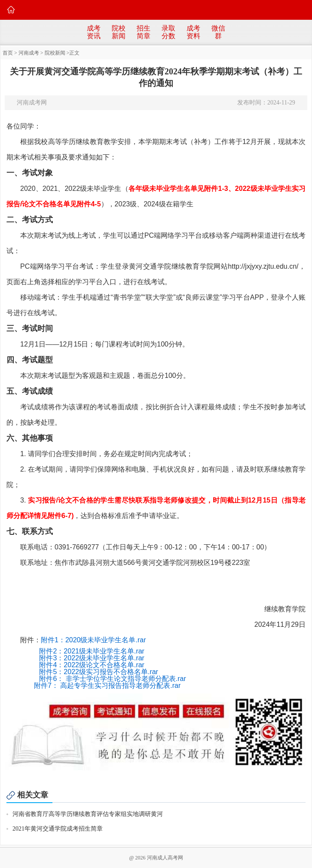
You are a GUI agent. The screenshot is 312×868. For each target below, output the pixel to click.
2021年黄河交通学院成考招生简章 (58, 829)
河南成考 (29, 53)
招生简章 (144, 32)
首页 (8, 53)
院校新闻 (119, 32)
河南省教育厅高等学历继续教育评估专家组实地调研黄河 (88, 814)
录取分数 (168, 32)
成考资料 (193, 32)
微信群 (218, 32)
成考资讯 (94, 32)
